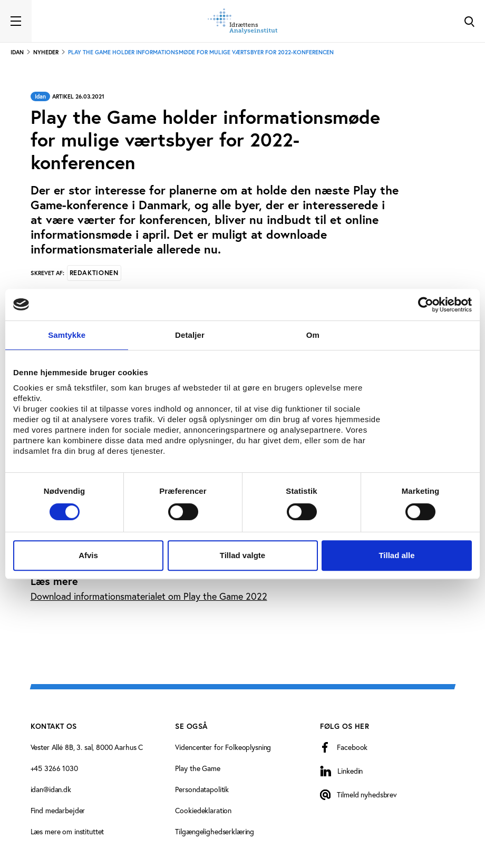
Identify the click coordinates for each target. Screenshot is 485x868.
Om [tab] (313, 335)
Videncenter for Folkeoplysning (223, 747)
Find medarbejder (58, 810)
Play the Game (197, 768)
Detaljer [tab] (190, 335)
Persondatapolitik (202, 789)
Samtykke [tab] (67, 335)
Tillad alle (396, 555)
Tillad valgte (242, 555)
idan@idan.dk (51, 789)
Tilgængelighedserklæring (215, 831)
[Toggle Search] (469, 21)
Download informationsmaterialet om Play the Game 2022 (149, 596)
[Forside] (242, 21)
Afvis (88, 555)
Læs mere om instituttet (67, 831)
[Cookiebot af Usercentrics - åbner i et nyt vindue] (426, 305)
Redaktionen (94, 273)
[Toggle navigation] (16, 21)
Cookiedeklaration (203, 810)
